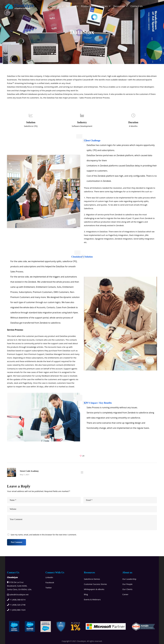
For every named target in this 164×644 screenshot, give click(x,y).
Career (125, 594)
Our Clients (127, 589)
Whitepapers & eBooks (94, 589)
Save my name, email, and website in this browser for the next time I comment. (44, 535)
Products (88, 6)
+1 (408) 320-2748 (16, 605)
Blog (86, 594)
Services (72, 6)
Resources (121, 6)
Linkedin (49, 577)
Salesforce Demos (92, 579)
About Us (57, 6)
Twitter (49, 587)
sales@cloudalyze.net (18, 594)
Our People (127, 584)
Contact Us (137, 6)
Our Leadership (129, 579)
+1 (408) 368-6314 (16, 600)
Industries (104, 6)
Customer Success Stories (95, 584)
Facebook (50, 582)
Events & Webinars (92, 599)
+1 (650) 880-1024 (16, 610)
